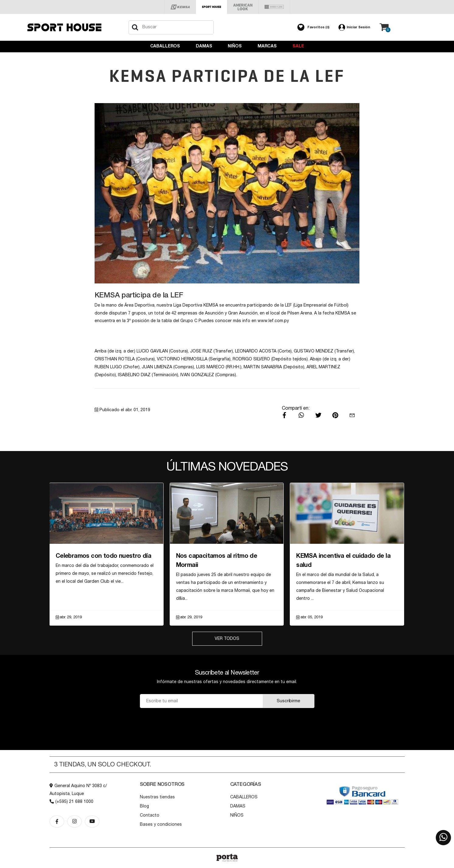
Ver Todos (227, 639)
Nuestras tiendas (157, 797)
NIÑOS (235, 46)
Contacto (150, 815)
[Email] (201, 701)
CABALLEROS (165, 46)
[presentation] (227, 723)
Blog (144, 806)
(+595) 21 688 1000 (71, 802)
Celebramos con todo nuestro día (103, 556)
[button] (313, 27)
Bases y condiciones (161, 825)
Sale (298, 46)
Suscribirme (288, 701)
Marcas (267, 46)
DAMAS (204, 46)
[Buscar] (135, 27)
